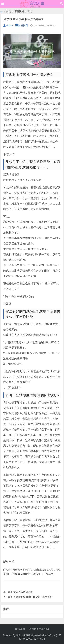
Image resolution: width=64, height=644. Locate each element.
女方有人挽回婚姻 (23, 592)
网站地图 (20, 629)
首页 (9, 11)
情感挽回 (19, 11)
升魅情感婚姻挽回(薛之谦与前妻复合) (33, 597)
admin (8, 25)
